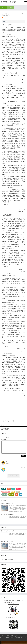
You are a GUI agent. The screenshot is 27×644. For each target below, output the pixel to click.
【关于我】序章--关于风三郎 (7, 506)
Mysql (18, 494)
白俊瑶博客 (10, 562)
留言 (9, 491)
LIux (13, 491)
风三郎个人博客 (9, 638)
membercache (6, 494)
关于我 (11, 8)
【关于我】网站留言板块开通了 (8, 517)
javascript (11, 497)
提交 (23, 458)
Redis (13, 494)
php (21, 497)
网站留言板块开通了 (10, 421)
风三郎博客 (4, 562)
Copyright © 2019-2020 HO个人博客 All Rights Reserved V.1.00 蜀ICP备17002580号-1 (14, 640)
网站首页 (4, 8)
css (17, 497)
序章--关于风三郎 (5, 430)
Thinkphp (4, 497)
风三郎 (5, 14)
